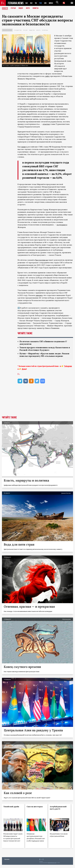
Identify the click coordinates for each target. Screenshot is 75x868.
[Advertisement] (37, 405)
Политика (45, 30)
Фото (29, 8)
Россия (25, 30)
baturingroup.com (52, 866)
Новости (5, 8)
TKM (41, 3)
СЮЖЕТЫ (37, 8)
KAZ (27, 3)
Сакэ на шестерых (35, 810)
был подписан (42, 260)
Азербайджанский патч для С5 (58, 811)
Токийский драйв (11, 810)
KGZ (32, 3)
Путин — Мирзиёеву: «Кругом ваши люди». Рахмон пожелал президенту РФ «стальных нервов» (42, 357)
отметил (46, 124)
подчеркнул (62, 225)
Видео (22, 8)
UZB (47, 3)
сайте (47, 76)
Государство (18, 30)
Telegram (68, 369)
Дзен (24, 372)
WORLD (53, 3)
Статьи (14, 8)
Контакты (7, 862)
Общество (32, 30)
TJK (37, 3)
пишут (24, 147)
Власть (38, 30)
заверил (39, 295)
